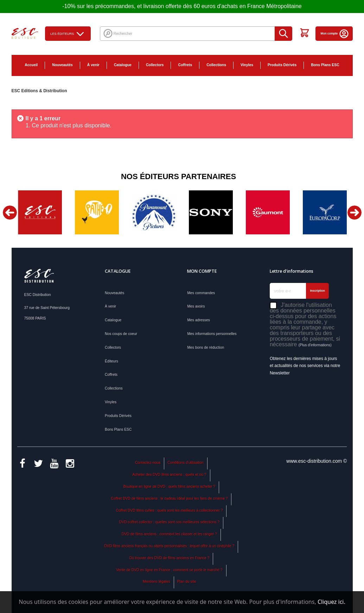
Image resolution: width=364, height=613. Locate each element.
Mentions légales (157, 582)
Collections (216, 65)
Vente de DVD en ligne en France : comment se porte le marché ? (169, 570)
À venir (93, 65)
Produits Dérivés (282, 65)
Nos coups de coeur (121, 334)
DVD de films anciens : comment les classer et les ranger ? (169, 534)
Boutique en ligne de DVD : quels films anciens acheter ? (169, 486)
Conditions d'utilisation (186, 463)
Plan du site (187, 582)
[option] (40, 212)
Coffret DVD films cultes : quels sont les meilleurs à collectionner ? (169, 510)
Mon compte (335, 34)
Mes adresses (198, 320)
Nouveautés (62, 65)
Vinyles (247, 65)
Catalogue (123, 65)
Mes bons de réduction (206, 347)
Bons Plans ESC (325, 65)
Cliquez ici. (331, 602)
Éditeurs (111, 361)
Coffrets (185, 65)
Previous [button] (10, 213)
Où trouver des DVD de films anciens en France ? (169, 558)
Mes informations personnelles (212, 334)
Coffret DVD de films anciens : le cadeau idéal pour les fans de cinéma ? (169, 498)
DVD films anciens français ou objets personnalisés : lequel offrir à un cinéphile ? (169, 546)
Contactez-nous (148, 463)
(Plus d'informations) (315, 345)
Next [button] (355, 213)
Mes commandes (201, 293)
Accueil (31, 65)
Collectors (155, 65)
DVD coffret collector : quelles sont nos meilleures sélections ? (170, 522)
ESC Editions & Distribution (39, 91)
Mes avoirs (196, 306)
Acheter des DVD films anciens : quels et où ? (169, 475)
